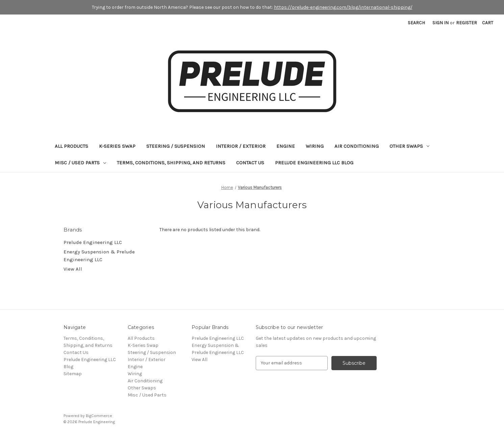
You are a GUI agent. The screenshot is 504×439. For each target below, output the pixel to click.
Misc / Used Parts (80, 163)
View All (73, 269)
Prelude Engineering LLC (93, 242)
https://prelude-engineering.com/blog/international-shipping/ (343, 7)
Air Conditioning (357, 146)
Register (467, 23)
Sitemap (73, 374)
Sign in (440, 23)
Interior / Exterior (241, 146)
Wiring (315, 146)
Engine (286, 146)
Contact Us (250, 163)
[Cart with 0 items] (488, 23)
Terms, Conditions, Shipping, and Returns (171, 163)
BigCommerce (99, 416)
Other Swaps (409, 146)
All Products (71, 146)
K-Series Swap (117, 146)
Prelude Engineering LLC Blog (314, 163)
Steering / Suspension (176, 146)
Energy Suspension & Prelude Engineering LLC (99, 256)
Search (416, 23)
